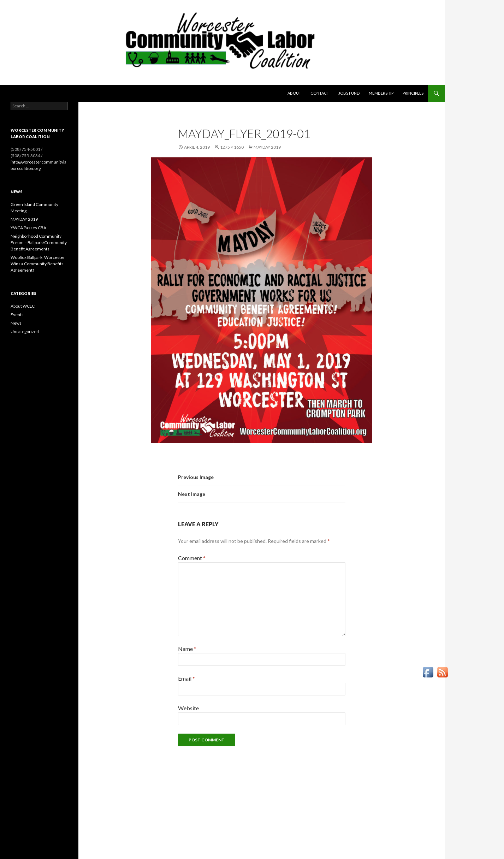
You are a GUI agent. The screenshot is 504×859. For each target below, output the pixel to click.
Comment (192, 558)
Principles (413, 93)
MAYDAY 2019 (267, 147)
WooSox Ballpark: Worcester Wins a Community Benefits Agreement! (38, 264)
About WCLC (23, 306)
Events (17, 315)
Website (188, 708)
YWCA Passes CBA (28, 228)
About (294, 93)
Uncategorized (25, 331)
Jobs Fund (349, 93)
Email (186, 678)
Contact (320, 93)
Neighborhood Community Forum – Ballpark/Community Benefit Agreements (39, 242)
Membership (381, 93)
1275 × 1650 (232, 147)
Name (187, 649)
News (16, 323)
